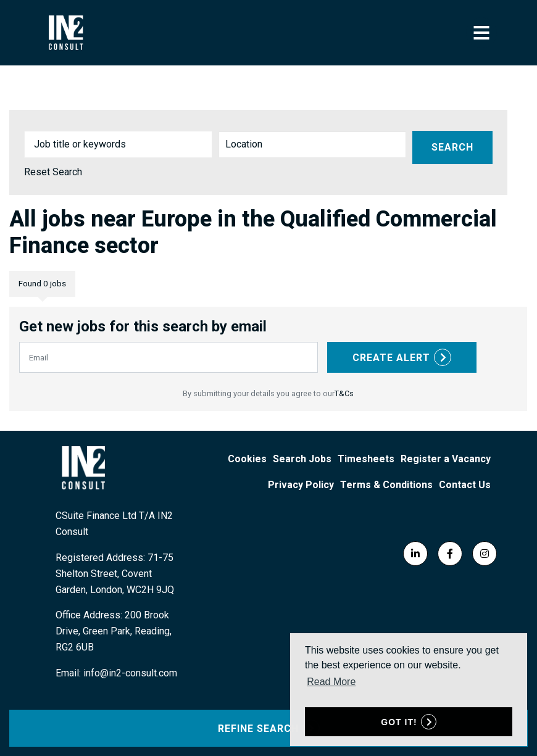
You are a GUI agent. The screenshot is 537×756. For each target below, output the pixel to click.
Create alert (391, 358)
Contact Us (465, 485)
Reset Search (53, 172)
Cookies (247, 459)
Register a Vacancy (446, 459)
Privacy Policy (301, 485)
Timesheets (366, 459)
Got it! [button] (399, 722)
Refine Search (258, 729)
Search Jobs (302, 459)
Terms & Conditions (386, 485)
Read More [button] (331, 682)
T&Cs (344, 393)
